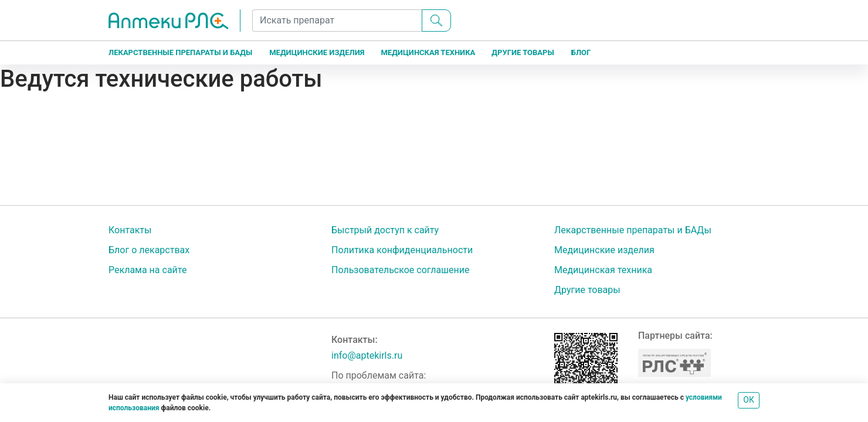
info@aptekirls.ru (367, 355)
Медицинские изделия (317, 52)
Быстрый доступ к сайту (385, 230)
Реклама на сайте (148, 270)
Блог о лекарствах (149, 250)
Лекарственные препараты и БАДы (180, 52)
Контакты (130, 230)
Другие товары (523, 52)
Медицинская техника (428, 52)
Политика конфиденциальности (402, 250)
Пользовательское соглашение (401, 270)
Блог (581, 52)
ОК (749, 400)
